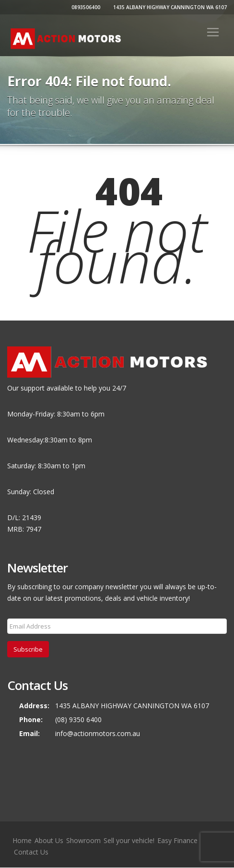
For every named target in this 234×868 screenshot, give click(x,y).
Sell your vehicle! (129, 840)
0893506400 (85, 7)
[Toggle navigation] (213, 32)
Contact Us (31, 852)
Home (22, 840)
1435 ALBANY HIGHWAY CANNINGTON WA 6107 (169, 7)
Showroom (83, 840)
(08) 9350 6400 (78, 719)
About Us (49, 840)
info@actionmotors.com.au (98, 733)
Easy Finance (177, 840)
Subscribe (28, 649)
